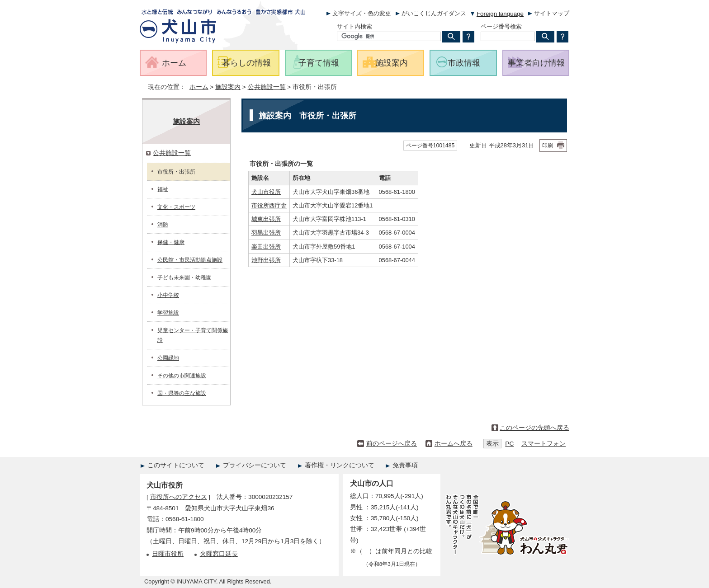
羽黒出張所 (266, 233)
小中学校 (168, 295)
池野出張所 (266, 260)
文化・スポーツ (176, 207)
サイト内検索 (354, 26)
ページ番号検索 (501, 26)
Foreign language (500, 14)
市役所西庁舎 (269, 205)
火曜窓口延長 (219, 554)
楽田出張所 (266, 247)
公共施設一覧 (267, 87)
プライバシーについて (255, 465)
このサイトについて (176, 465)
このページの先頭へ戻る (534, 428)
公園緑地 (168, 358)
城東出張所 (266, 219)
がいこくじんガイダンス (434, 13)
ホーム (199, 87)
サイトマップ (552, 13)
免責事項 (405, 465)
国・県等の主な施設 (182, 393)
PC (509, 444)
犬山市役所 (266, 192)
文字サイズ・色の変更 (362, 13)
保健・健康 (171, 242)
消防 (163, 225)
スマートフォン (544, 444)
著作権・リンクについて (340, 465)
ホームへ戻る (454, 444)
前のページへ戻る (392, 444)
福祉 (163, 189)
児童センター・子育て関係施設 (193, 335)
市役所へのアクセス (179, 497)
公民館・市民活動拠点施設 (190, 260)
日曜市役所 (168, 554)
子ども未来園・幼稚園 (184, 278)
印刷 (548, 146)
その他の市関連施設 (182, 376)
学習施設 (168, 313)
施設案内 (228, 87)
